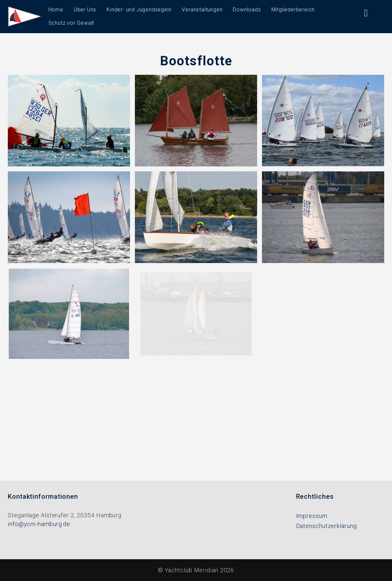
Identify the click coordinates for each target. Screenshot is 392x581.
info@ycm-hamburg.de (39, 524)
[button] (69, 120)
